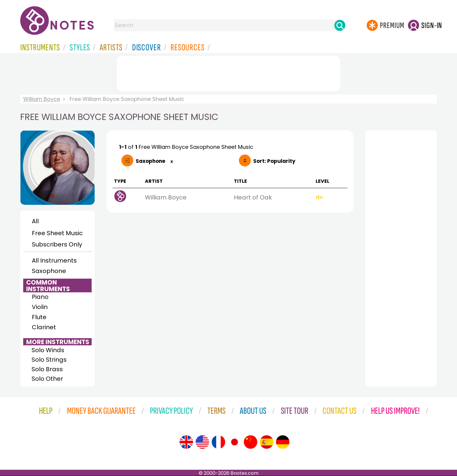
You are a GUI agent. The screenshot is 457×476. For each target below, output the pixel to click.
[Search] (340, 25)
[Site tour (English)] (186, 442)
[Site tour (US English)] (202, 442)
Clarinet (44, 327)
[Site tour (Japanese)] (234, 442)
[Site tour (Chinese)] (251, 442)
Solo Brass (47, 369)
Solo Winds (48, 350)
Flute (39, 317)
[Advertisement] (228, 72)
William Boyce (42, 99)
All (35, 221)
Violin (40, 307)
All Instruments (54, 260)
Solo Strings (49, 360)
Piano (40, 297)
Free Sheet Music (57, 233)
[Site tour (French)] (218, 442)
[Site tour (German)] (283, 442)
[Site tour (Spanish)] (267, 442)
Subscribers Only (57, 244)
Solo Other (47, 379)
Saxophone (49, 271)
